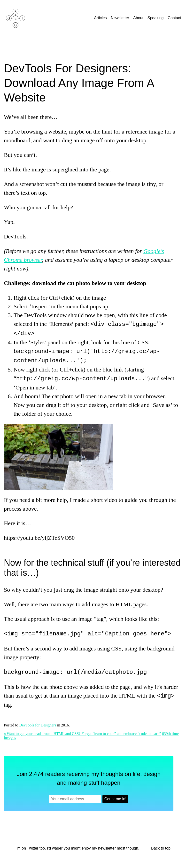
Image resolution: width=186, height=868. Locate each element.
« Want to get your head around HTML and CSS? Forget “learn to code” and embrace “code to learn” (82, 732)
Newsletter (121, 18)
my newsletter (104, 846)
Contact (175, 18)
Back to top (161, 846)
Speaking (156, 18)
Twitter (33, 846)
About (139, 18)
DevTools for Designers (38, 723)
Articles (101, 18)
